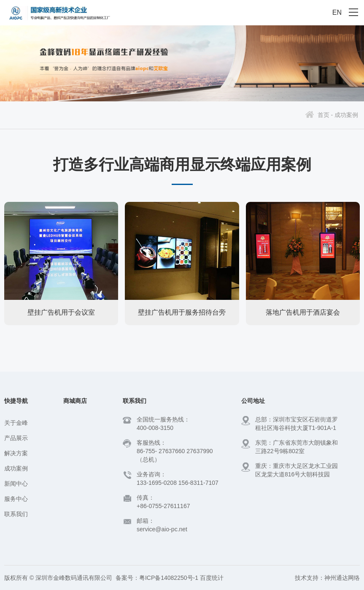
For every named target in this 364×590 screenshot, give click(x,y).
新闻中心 (16, 484)
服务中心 (16, 499)
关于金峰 (16, 423)
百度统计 (212, 578)
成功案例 (346, 115)
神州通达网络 (342, 578)
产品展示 (16, 438)
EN (337, 12)
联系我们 (16, 514)
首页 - (325, 115)
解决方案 (16, 453)
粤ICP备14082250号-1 (169, 578)
